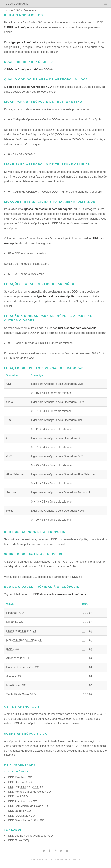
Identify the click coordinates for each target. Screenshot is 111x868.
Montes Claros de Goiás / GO (24, 640)
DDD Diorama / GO (20, 782)
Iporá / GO (13, 649)
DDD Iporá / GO (18, 796)
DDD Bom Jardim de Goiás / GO (28, 806)
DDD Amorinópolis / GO (23, 801)
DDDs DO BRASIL (17, 4)
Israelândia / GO (16, 685)
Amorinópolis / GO (18, 658)
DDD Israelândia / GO (22, 816)
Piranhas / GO (15, 613)
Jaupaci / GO (14, 676)
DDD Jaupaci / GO (19, 811)
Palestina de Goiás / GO (21, 631)
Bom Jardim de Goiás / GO (23, 667)
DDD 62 (87, 640)
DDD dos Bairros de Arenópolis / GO (30, 836)
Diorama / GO (15, 622)
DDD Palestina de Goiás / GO (26, 787)
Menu (106, 4)
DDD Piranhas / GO (20, 777)
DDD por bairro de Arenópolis (69, 539)
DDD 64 (48, 69)
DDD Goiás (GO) (19, 840)
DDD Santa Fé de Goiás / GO (26, 820)
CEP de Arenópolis (25, 724)
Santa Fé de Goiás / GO (21, 694)
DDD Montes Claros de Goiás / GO (30, 792)
